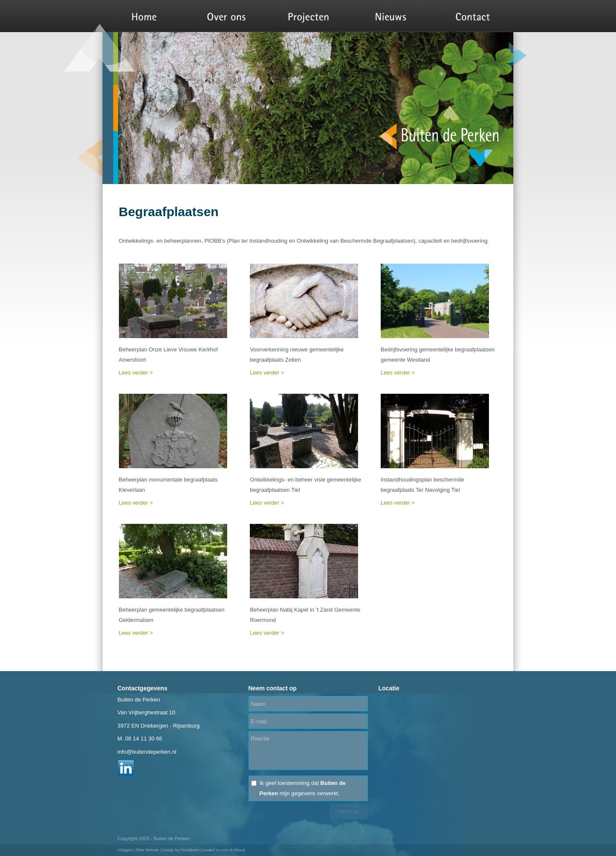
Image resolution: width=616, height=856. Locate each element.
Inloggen (125, 850)
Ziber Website (147, 850)
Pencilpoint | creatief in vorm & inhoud (213, 850)
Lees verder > (136, 373)
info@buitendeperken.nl (147, 752)
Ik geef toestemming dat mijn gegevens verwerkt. (303, 788)
